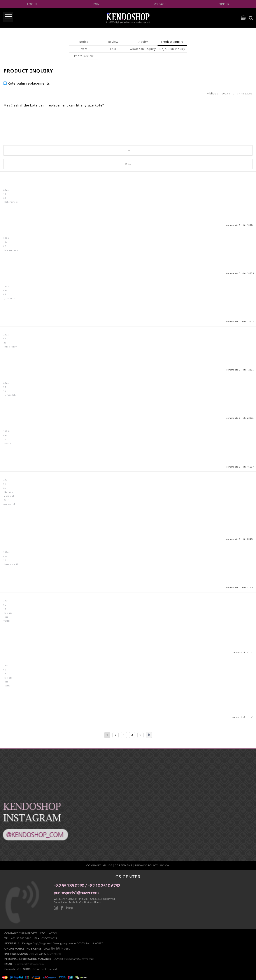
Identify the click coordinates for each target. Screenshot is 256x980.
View (128, 206)
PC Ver (165, 865)
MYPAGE (160, 4)
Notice (84, 42)
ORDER (224, 4)
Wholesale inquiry (143, 49)
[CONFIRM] (54, 954)
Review (113, 42)
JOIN (96, 4)
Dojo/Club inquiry (172, 49)
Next (149, 735)
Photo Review (84, 56)
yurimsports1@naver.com (29, 964)
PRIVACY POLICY (146, 865)
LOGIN (32, 4)
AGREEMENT (124, 865)
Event (84, 49)
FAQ (113, 49)
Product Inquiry (172, 42)
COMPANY (94, 865)
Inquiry (143, 42)
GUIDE (108, 865)
